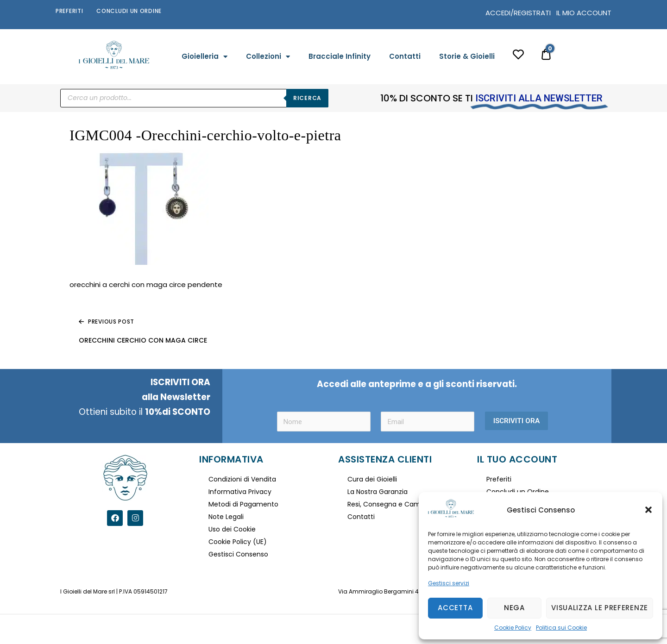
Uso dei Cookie (232, 529)
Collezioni (268, 57)
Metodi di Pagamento (243, 504)
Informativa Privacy (240, 492)
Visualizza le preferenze (600, 608)
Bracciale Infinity (340, 56)
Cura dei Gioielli (372, 479)
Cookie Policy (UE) (238, 542)
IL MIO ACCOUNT (584, 13)
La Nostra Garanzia (378, 492)
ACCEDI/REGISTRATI (518, 13)
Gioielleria (205, 57)
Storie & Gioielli (467, 56)
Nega (514, 608)
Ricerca (307, 98)
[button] (648, 510)
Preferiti (69, 11)
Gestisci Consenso (238, 554)
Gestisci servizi (449, 583)
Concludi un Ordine (129, 11)
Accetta (455, 608)
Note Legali (226, 517)
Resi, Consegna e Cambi (387, 504)
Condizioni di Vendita (242, 479)
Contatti (405, 56)
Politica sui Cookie (561, 628)
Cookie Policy (513, 628)
